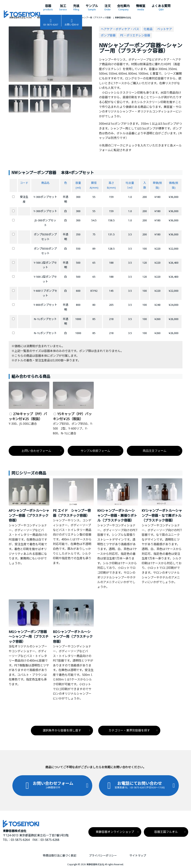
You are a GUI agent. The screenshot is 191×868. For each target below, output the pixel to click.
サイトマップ (138, 856)
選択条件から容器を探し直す (62, 730)
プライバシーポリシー (103, 856)
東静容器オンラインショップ (115, 832)
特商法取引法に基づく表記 (60, 856)
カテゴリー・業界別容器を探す (129, 730)
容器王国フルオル (166, 832)
